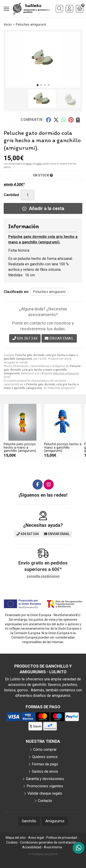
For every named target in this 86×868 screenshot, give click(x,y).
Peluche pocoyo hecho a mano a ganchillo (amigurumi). (63, 447)
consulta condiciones (43, 576)
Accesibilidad (32, 847)
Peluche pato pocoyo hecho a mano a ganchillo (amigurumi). (20, 447)
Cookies (12, 842)
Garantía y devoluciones (45, 779)
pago (39, 164)
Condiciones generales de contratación (48, 842)
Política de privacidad (62, 838)
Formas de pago (45, 764)
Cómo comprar (45, 750)
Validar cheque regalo (45, 793)
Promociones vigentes (45, 786)
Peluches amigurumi (66, 373)
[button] (38, 85)
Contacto (45, 801)
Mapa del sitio (16, 838)
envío (28, 164)
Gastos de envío (45, 771)
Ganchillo (29, 821)
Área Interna (53, 847)
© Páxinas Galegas (43, 854)
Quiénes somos (45, 757)
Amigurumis (55, 821)
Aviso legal (36, 838)
